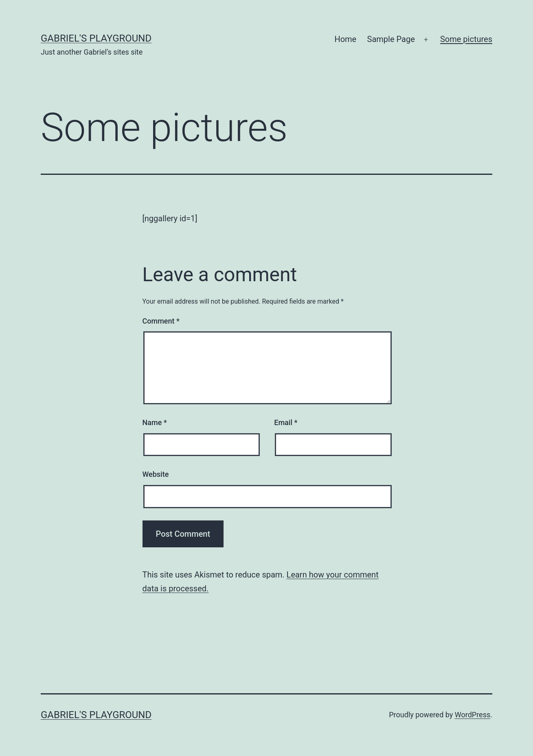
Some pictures (466, 39)
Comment (161, 321)
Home (345, 39)
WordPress (473, 715)
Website (156, 474)
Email (286, 422)
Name (155, 422)
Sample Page (391, 39)
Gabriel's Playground (96, 38)
